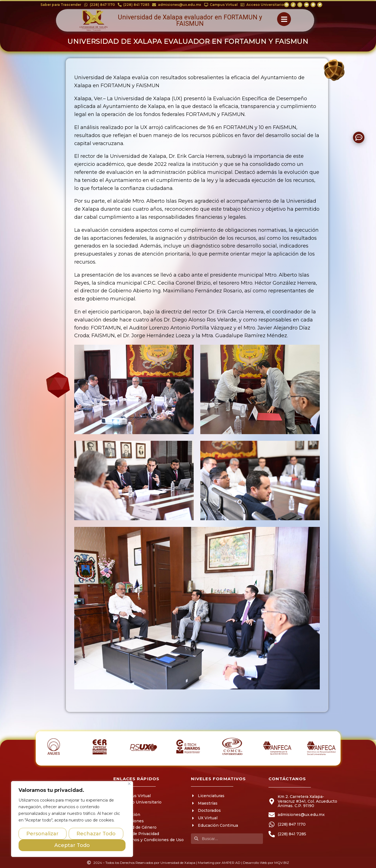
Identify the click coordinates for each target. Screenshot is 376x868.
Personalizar (42, 834)
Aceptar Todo (72, 845)
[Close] (129, 784)
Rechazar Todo (96, 834)
